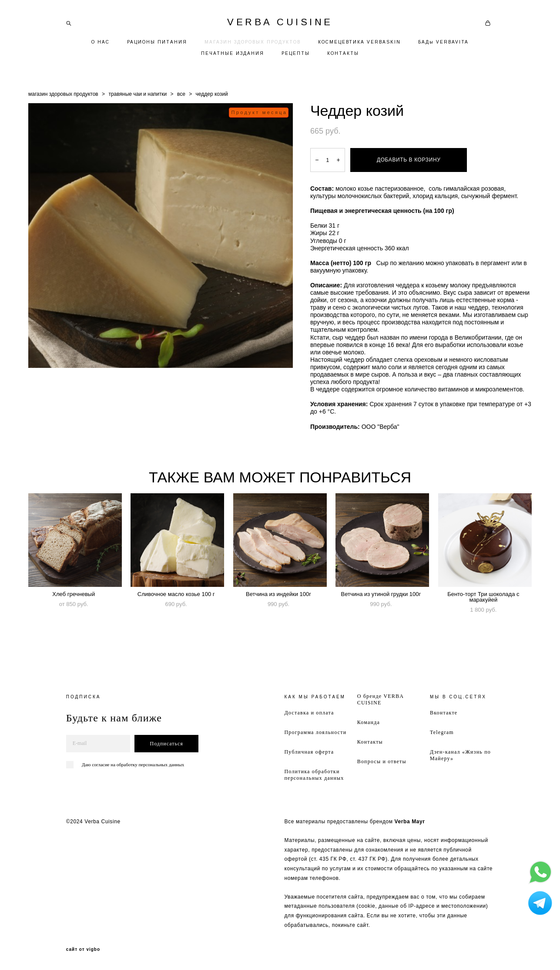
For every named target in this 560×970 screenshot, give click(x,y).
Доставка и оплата (309, 713)
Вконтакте (444, 713)
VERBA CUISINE (280, 22)
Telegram (442, 732)
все (181, 94)
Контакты (370, 742)
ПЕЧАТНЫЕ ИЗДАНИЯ (233, 53)
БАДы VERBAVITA (443, 42)
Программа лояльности (315, 732)
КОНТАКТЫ (343, 53)
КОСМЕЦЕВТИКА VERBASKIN (359, 42)
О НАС (101, 42)
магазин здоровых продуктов (63, 94)
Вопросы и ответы (382, 761)
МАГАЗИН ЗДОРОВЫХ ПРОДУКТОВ (253, 42)
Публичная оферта (309, 752)
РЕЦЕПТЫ (296, 53)
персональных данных (161, 765)
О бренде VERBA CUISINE (381, 699)
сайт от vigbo (83, 950)
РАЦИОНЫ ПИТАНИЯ (157, 42)
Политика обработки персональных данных (314, 775)
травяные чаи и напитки (137, 94)
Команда (369, 722)
